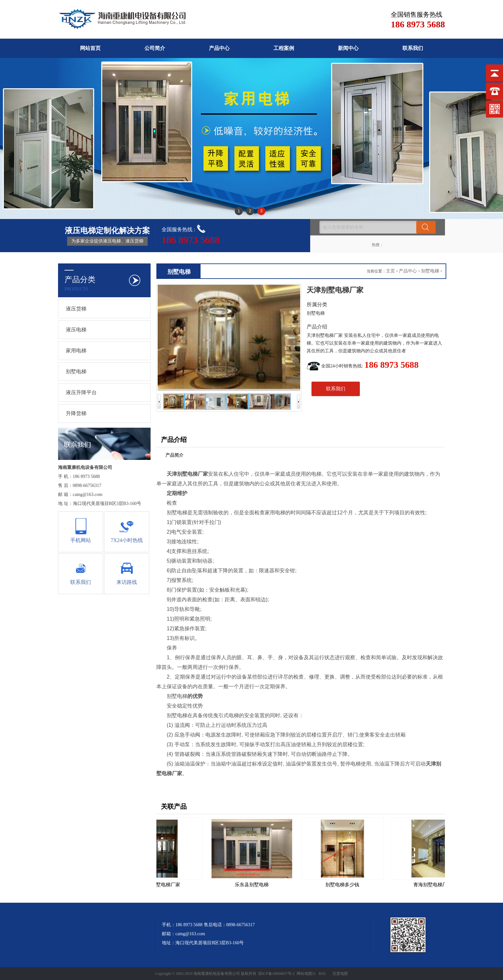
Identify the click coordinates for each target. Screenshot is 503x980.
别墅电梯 (76, 371)
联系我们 (413, 48)
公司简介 (155, 48)
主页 (390, 271)
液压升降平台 (81, 392)
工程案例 (284, 48)
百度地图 (340, 974)
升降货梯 (76, 413)
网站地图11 (306, 974)
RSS (322, 974)
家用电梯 (76, 351)
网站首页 (90, 48)
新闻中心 (348, 48)
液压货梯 (76, 309)
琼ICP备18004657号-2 (276, 974)
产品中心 (219, 48)
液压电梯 (76, 330)
